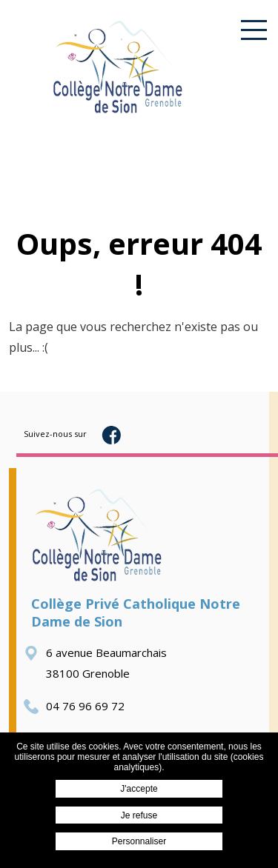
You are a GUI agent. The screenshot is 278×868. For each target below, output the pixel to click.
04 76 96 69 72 (74, 706)
